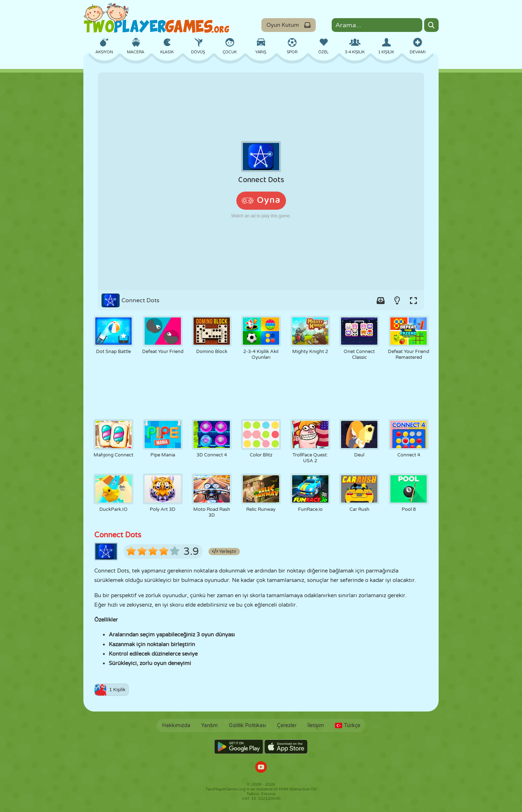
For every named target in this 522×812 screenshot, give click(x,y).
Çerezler (287, 725)
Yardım (210, 725)
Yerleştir (224, 551)
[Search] (431, 25)
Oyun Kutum (289, 25)
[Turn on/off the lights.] (397, 300)
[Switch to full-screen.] (413, 300)
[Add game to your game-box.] (381, 300)
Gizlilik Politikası (247, 725)
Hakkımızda (176, 725)
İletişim (316, 725)
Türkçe (348, 725)
